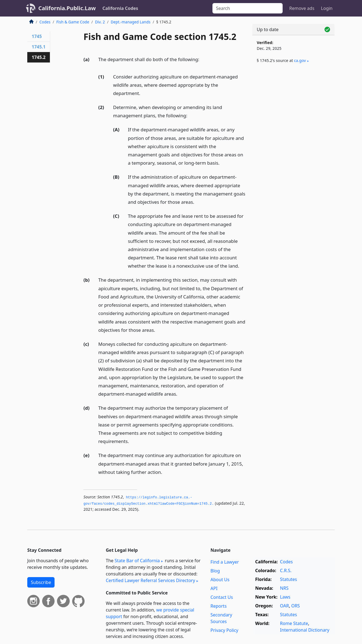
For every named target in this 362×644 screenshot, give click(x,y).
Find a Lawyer (225, 562)
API (214, 588)
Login (327, 8)
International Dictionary (305, 630)
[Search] (248, 8)
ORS (295, 606)
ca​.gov (300, 60)
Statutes (288, 579)
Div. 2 (100, 22)
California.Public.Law (67, 8)
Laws (285, 597)
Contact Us (222, 597)
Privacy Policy (224, 630)
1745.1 (39, 47)
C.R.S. (286, 570)
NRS (284, 588)
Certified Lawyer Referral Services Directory (150, 580)
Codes (45, 22)
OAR (284, 606)
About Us (220, 580)
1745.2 (39, 57)
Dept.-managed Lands (131, 22)
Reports (219, 606)
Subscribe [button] (41, 582)
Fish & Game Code (73, 22)
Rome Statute (294, 623)
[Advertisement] (293, 159)
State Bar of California (137, 561)
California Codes (120, 8)
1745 (37, 36)
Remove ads (302, 8)
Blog (215, 571)
